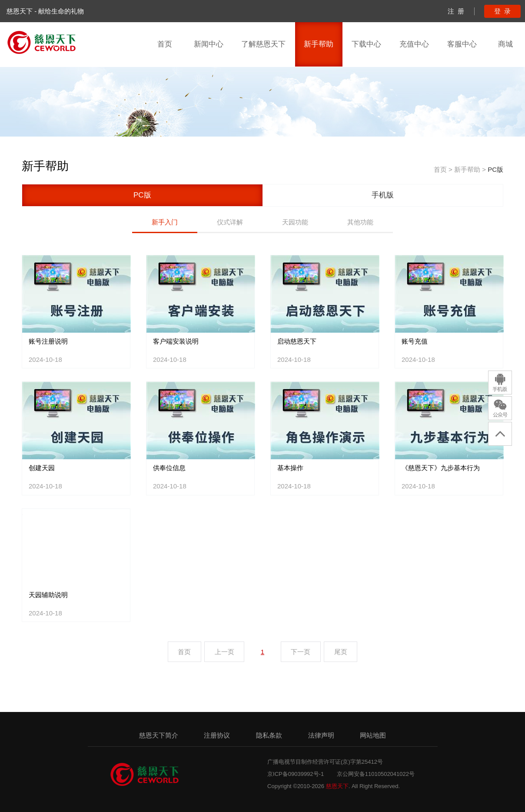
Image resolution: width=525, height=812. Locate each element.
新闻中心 (209, 44)
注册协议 (217, 735)
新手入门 (165, 222)
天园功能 (295, 222)
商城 (505, 44)
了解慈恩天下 (263, 44)
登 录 (502, 11)
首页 (165, 44)
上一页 (224, 652)
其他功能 (360, 222)
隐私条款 (269, 735)
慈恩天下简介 (159, 735)
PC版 (495, 169)
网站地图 (373, 735)
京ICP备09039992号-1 (296, 774)
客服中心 (462, 44)
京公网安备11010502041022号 (376, 774)
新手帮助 (319, 44)
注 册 (456, 11)
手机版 (383, 195)
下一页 (301, 652)
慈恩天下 (337, 786)
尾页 (341, 652)
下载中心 (366, 44)
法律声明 (321, 735)
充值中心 (414, 44)
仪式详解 (230, 222)
